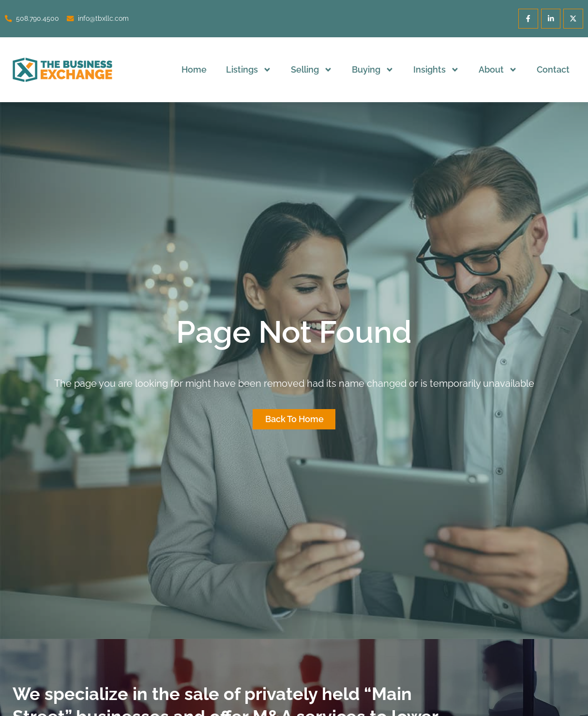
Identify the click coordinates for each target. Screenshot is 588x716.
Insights (436, 70)
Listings (249, 70)
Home (194, 69)
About (498, 70)
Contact (553, 69)
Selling (312, 70)
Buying (373, 70)
